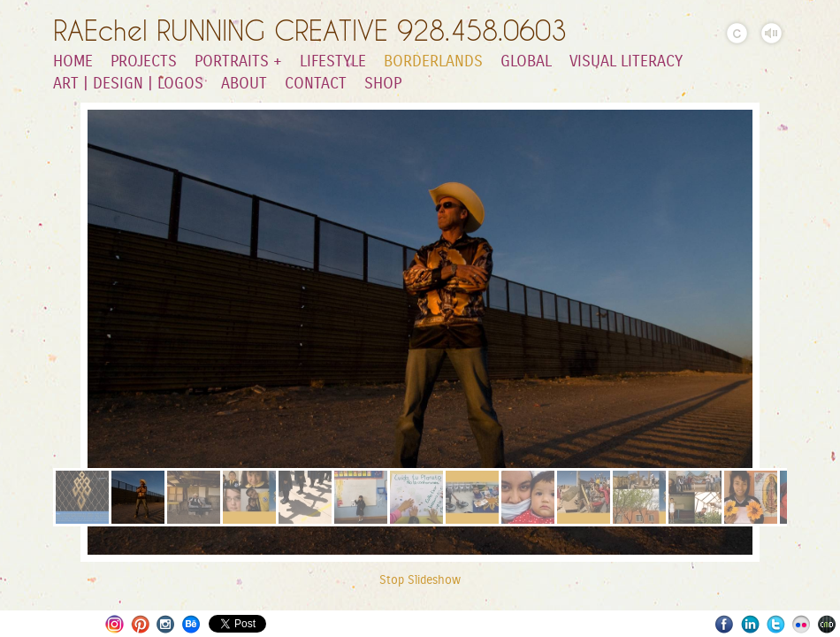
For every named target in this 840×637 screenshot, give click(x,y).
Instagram (115, 624)
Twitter (776, 624)
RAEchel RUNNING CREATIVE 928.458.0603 (310, 31)
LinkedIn (750, 624)
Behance (191, 624)
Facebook (725, 624)
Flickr (802, 624)
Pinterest (140, 624)
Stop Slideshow (420, 580)
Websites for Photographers (827, 624)
